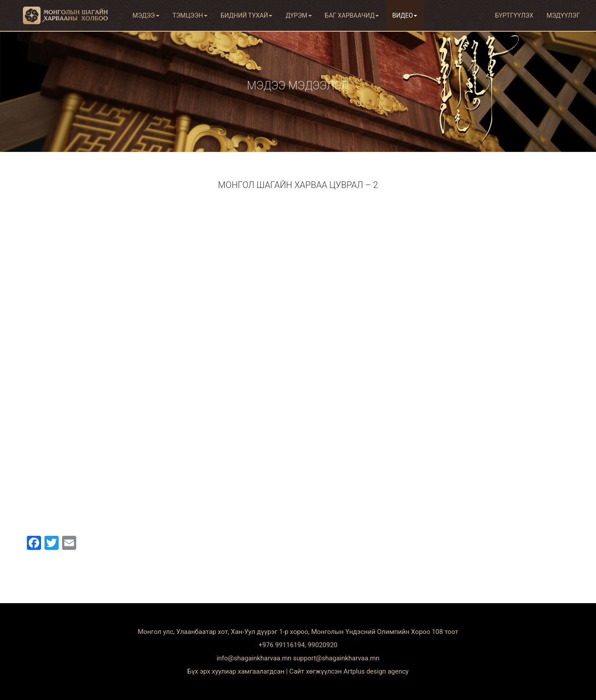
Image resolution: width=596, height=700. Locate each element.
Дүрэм (298, 15)
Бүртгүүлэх (514, 15)
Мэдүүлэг (563, 15)
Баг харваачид (352, 15)
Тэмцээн (190, 15)
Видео (405, 15)
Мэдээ (146, 15)
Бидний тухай (247, 15)
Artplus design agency (376, 671)
